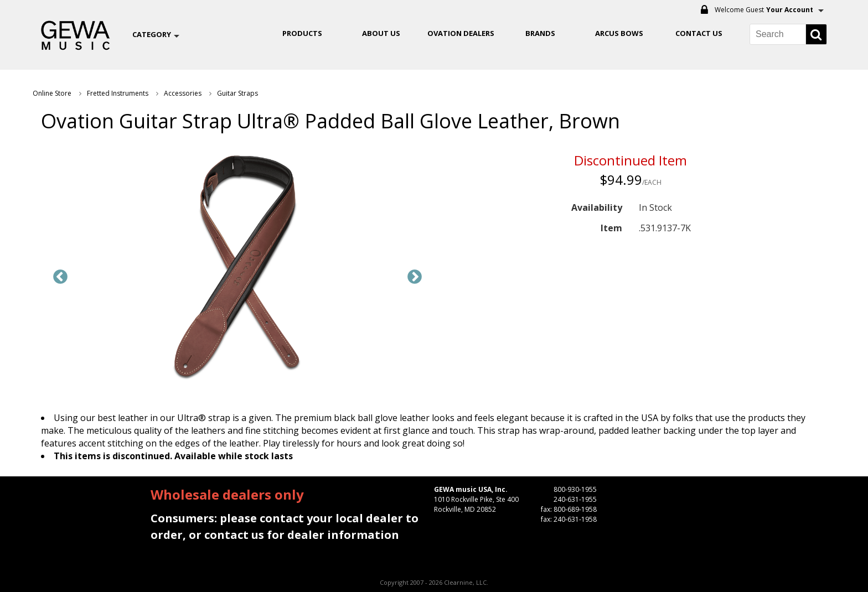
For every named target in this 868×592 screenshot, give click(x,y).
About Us (381, 33)
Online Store (52, 93)
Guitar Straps (237, 93)
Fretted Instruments (118, 93)
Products (302, 33)
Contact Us (699, 33)
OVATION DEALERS (461, 33)
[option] (237, 269)
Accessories (183, 93)
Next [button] (415, 277)
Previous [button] (60, 277)
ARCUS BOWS (619, 33)
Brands (540, 33)
